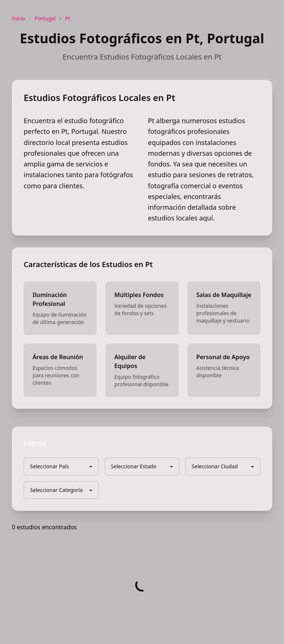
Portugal (45, 18)
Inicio (18, 18)
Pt (68, 18)
